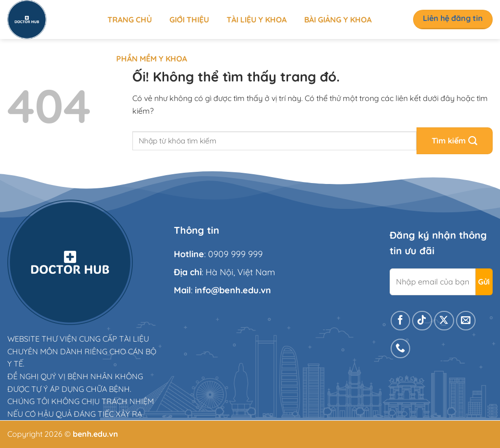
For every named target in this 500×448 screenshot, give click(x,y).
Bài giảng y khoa (338, 20)
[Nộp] (455, 141)
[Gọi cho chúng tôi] (401, 349)
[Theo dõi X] (444, 321)
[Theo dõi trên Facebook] (401, 321)
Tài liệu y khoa (257, 20)
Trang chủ (130, 20)
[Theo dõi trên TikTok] (422, 321)
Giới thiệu (189, 20)
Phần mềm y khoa (152, 59)
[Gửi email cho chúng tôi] (466, 321)
